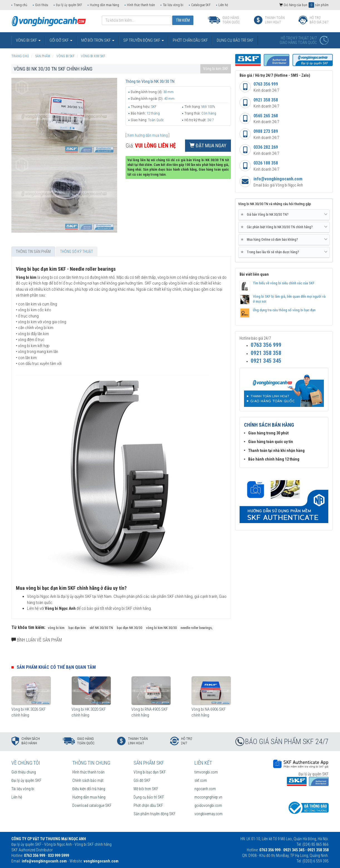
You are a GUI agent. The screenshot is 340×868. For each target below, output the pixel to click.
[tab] (284, 215)
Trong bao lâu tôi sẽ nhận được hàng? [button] (284, 252)
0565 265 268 (266, 116)
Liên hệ (223, 5)
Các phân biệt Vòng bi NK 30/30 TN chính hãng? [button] (284, 227)
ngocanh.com (205, 789)
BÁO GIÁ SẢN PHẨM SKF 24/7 (287, 742)
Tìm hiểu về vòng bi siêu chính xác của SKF (284, 283)
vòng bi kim (56, 628)
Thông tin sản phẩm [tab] (33, 252)
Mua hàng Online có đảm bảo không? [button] (284, 240)
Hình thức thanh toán (141, 5)
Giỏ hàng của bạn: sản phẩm (304, 5)
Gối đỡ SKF (142, 780)
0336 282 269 (266, 147)
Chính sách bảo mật (88, 780)
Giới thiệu (42, 5)
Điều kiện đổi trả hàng (89, 789)
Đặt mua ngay (208, 146)
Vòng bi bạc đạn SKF (150, 772)
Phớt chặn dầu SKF (148, 805)
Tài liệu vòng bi (173, 5)
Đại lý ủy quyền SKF (69, 5)
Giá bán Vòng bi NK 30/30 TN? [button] (284, 215)
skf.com (201, 780)
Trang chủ (20, 5)
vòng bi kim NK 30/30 (161, 628)
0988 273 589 (266, 131)
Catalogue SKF (201, 5)
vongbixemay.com (209, 814)
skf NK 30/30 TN (101, 628)
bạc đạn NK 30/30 (130, 628)
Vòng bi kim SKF (216, 69)
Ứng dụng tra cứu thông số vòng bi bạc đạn (284, 310)
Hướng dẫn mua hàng (104, 5)
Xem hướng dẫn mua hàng (147, 135)
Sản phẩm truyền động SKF (155, 814)
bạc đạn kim (77, 628)
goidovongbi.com (208, 805)
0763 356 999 (266, 84)
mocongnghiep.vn (208, 797)
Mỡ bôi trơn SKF (146, 789)
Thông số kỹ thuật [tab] (77, 252)
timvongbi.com (206, 772)
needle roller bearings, (197, 628)
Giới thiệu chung (24, 772)
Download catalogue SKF (92, 805)
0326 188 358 (266, 163)
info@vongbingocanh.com (278, 179)
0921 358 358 (266, 100)
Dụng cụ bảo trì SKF (149, 797)
